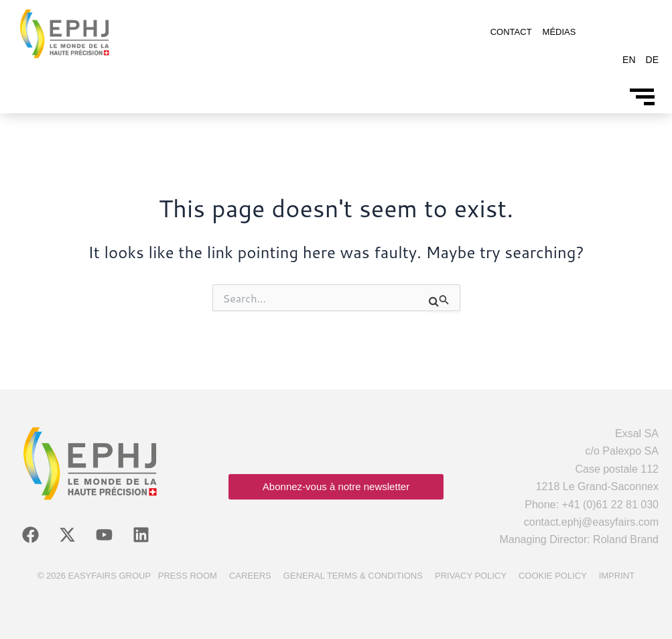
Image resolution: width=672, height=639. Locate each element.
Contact (511, 32)
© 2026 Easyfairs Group (94, 576)
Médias (559, 32)
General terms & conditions (353, 576)
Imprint (617, 576)
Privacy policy (471, 576)
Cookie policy (553, 576)
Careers (250, 576)
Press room (188, 576)
